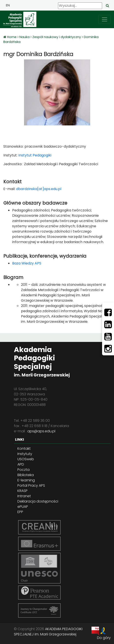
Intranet (24, 496)
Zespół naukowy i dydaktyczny (57, 37)
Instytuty (25, 454)
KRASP (22, 491)
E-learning (26, 480)
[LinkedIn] (108, 325)
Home (12, 37)
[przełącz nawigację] (105, 19)
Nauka (24, 37)
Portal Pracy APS (31, 485)
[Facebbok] (108, 312)
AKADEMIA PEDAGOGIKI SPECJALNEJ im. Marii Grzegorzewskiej (48, 632)
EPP (20, 512)
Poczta (23, 470)
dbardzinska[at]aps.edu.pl (39, 189)
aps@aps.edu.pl (41, 431)
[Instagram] (108, 349)
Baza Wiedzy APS (27, 263)
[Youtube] (108, 337)
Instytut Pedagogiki (34, 155)
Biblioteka (26, 475)
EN (8, 5)
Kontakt (24, 449)
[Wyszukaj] (80, 6)
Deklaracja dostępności (38, 501)
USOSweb (26, 459)
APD (21, 464)
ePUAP (23, 507)
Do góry (104, 638)
